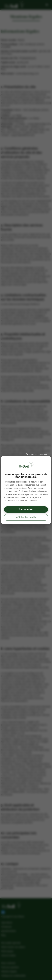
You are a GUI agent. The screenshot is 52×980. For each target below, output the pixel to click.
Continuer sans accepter (36, 454)
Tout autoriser (26, 509)
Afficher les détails (26, 517)
